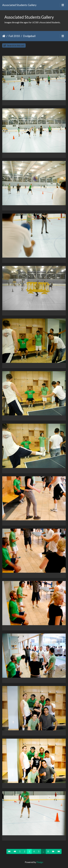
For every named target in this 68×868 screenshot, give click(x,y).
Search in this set (14, 45)
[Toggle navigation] (63, 5)
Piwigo (40, 862)
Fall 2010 (14, 36)
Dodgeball (29, 36)
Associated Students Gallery (19, 5)
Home (4, 36)
